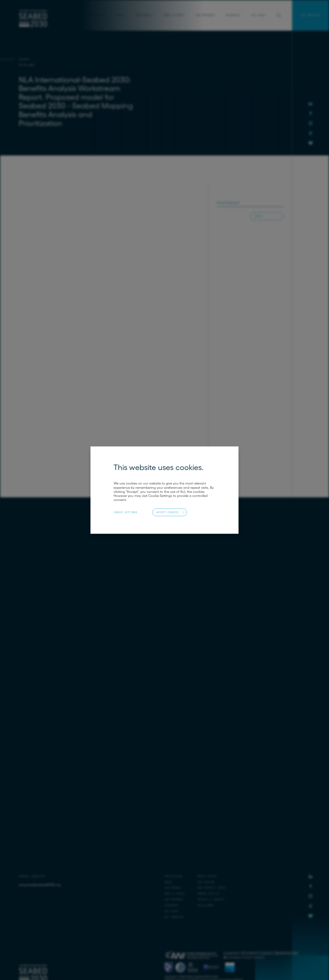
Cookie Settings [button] (125, 512)
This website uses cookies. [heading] (159, 467)
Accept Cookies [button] (167, 512)
